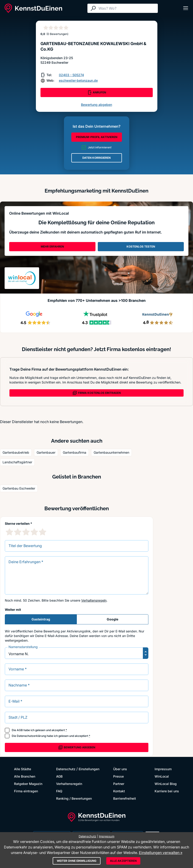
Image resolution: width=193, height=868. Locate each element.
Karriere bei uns (167, 791)
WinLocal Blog (166, 784)
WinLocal (162, 776)
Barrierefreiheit (125, 798)
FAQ (59, 791)
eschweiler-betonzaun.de (78, 80)
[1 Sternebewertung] (9, 532)
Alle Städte (23, 769)
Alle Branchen (25, 776)
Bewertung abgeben (96, 105)
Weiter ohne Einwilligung (77, 861)
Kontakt (119, 791)
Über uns (120, 769)
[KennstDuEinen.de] (33, 8)
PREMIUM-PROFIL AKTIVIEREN (97, 137)
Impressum (163, 769)
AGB (20, 730)
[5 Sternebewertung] (43, 532)
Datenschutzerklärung (31, 736)
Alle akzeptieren (123, 861)
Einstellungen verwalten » (161, 853)
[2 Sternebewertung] (18, 532)
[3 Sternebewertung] (26, 532)
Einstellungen (89, 769)
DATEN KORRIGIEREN (96, 158)
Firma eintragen (26, 791)
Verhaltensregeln (94, 600)
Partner (119, 784)
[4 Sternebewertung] (34, 532)
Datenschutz (66, 769)
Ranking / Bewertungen (74, 798)
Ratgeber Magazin (28, 784)
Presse (118, 776)
